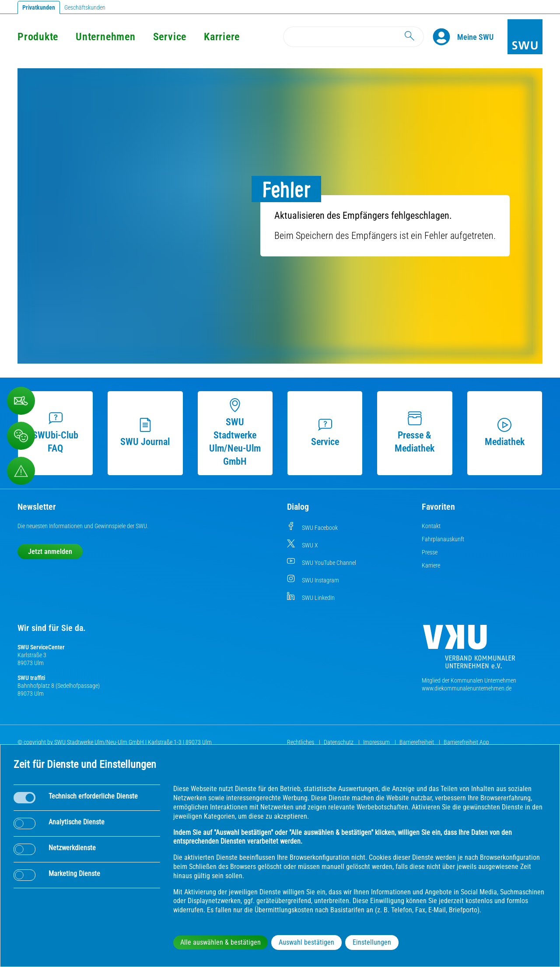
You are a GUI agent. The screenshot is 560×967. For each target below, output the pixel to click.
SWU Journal (145, 433)
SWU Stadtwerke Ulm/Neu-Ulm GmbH (235, 433)
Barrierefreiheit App (466, 742)
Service (170, 37)
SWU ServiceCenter (41, 647)
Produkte (38, 37)
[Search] (353, 37)
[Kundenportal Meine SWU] (475, 37)
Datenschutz (339, 742)
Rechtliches (301, 742)
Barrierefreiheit (417, 742)
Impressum (377, 742)
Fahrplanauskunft (443, 539)
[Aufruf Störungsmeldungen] (21, 471)
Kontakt (431, 526)
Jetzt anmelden (50, 552)
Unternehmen (105, 37)
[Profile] (445, 37)
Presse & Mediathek (415, 433)
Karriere (222, 37)
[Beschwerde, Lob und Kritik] (21, 436)
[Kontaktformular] (21, 401)
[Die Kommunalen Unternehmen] (469, 650)
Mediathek (505, 433)
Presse (430, 552)
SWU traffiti (31, 678)
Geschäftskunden (85, 7)
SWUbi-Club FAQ (55, 433)
